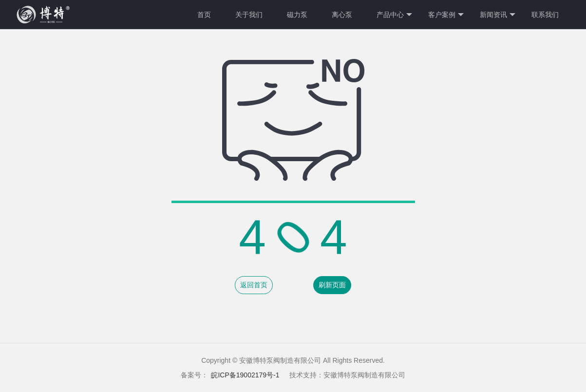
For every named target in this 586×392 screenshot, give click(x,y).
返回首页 (254, 285)
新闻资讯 (498, 15)
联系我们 (545, 15)
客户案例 (446, 15)
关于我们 (249, 15)
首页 (204, 15)
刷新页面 (332, 285)
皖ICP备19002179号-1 (245, 375)
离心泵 (342, 15)
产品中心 (394, 15)
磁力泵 (297, 15)
